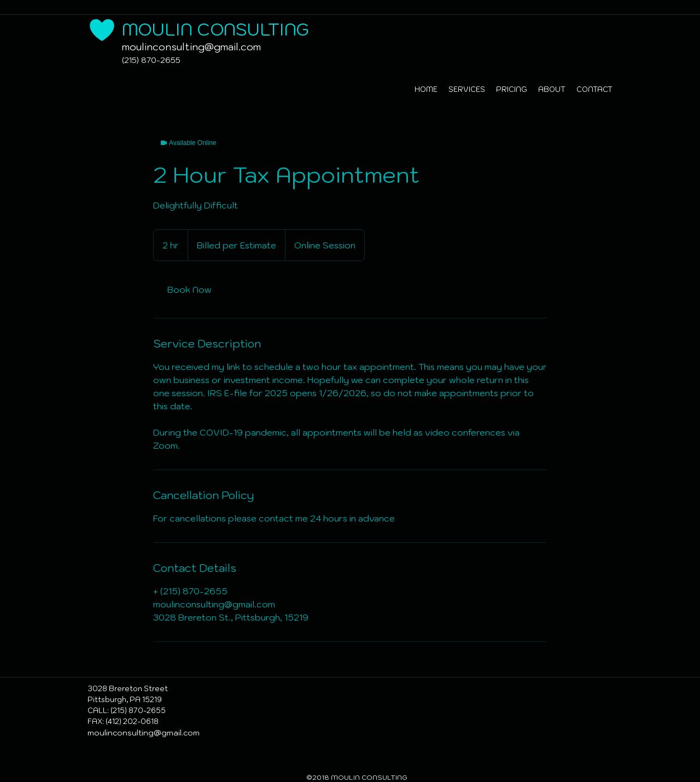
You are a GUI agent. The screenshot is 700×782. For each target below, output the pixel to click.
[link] (189, 289)
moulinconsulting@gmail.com (191, 47)
